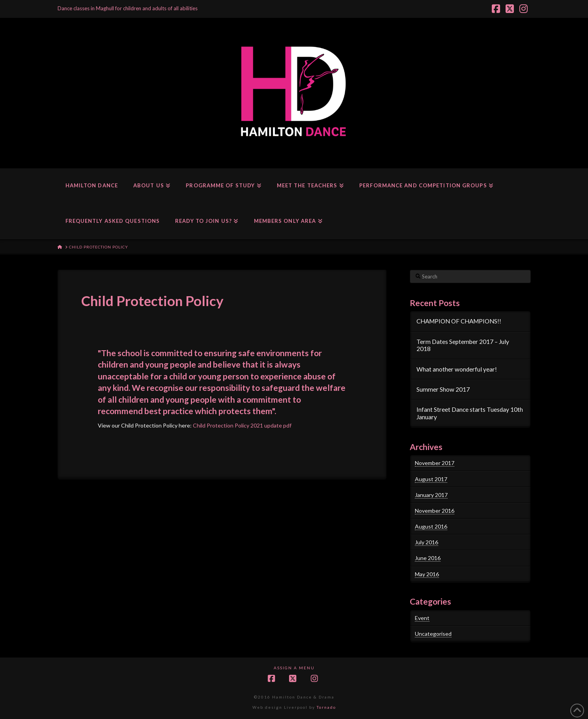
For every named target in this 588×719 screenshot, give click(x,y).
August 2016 (431, 526)
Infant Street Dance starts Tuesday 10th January (470, 413)
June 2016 (428, 558)
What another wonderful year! (457, 369)
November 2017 (435, 463)
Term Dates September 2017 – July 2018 (463, 345)
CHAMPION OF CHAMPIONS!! (459, 321)
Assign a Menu (294, 668)
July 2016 (427, 542)
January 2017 (431, 495)
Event (422, 618)
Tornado (326, 707)
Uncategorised (433, 634)
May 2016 (427, 574)
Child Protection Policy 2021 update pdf (242, 425)
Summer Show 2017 (443, 389)
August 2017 (431, 479)
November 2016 (435, 511)
